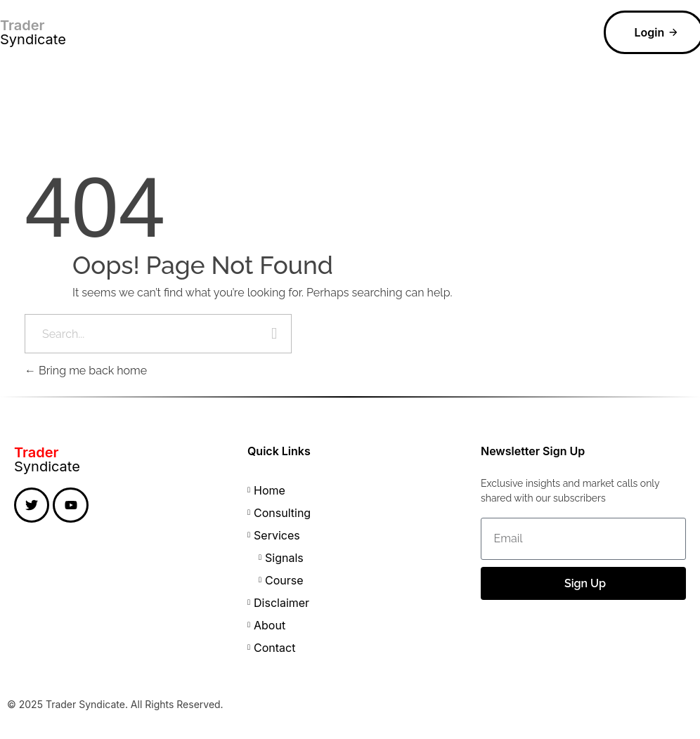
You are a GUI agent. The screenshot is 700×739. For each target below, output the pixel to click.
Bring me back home (86, 371)
